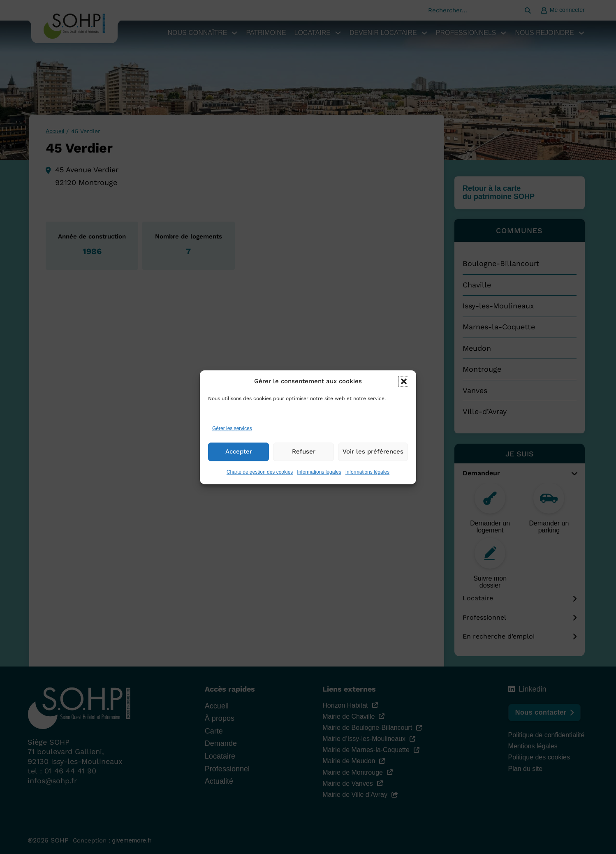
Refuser (304, 452)
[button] (404, 382)
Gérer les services (232, 429)
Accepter (239, 452)
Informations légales (319, 472)
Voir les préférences (373, 452)
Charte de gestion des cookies (260, 472)
